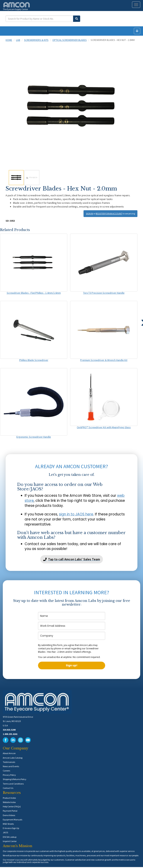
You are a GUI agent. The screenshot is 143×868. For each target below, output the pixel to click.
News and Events (11, 766)
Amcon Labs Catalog (13, 758)
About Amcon (9, 753)
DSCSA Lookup (10, 837)
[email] (72, 626)
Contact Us (8, 788)
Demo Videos (9, 815)
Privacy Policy (9, 775)
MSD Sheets (8, 824)
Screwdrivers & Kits (36, 40)
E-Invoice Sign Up (11, 828)
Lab (18, 40)
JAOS (5, 832)
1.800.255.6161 (10, 734)
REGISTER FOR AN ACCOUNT (109, 214)
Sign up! (72, 665)
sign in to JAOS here (76, 514)
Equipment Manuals (12, 820)
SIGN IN (89, 214)
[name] (72, 616)
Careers (6, 771)
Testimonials (9, 762)
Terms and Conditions (13, 784)
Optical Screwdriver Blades (70, 40)
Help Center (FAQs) (12, 806)
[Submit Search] (77, 19)
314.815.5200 (9, 730)
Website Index (9, 802)
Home (9, 40)
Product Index (9, 798)
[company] (72, 636)
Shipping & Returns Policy (15, 779)
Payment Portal (10, 811)
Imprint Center (10, 841)
